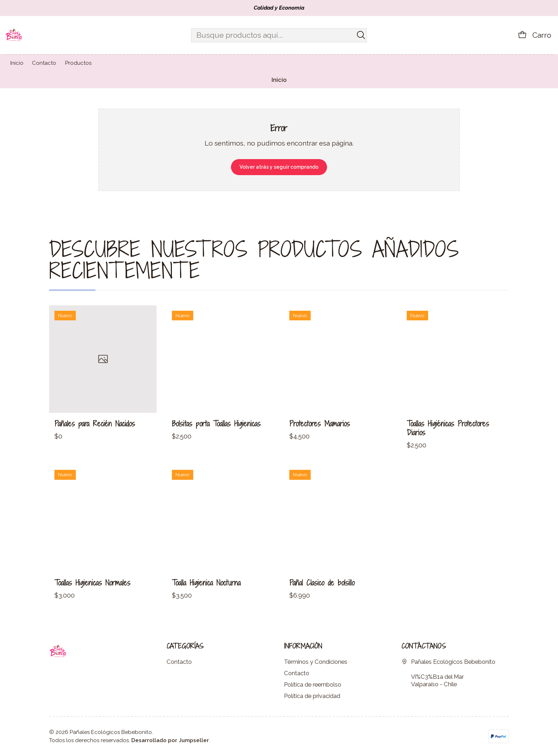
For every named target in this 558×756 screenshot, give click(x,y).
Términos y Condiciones (316, 662)
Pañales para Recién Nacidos (95, 455)
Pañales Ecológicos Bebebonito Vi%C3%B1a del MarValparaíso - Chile (448, 673)
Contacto (179, 662)
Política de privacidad (312, 696)
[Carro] (535, 35)
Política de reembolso (313, 684)
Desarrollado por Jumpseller (170, 740)
